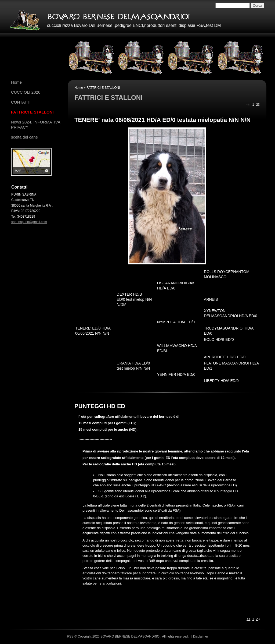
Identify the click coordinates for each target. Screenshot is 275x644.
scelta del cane (24, 137)
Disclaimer (201, 636)
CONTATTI (21, 102)
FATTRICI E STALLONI (32, 112)
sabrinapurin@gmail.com (29, 222)
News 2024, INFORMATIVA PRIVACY (36, 125)
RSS (70, 636)
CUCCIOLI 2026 (26, 92)
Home (79, 88)
